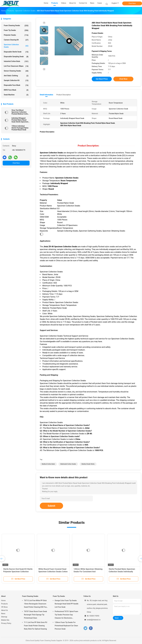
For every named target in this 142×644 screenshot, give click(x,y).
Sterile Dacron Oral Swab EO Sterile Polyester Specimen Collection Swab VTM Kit (18, 572)
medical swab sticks (88, 464)
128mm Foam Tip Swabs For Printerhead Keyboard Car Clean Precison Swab (66, 626)
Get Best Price (102, 79)
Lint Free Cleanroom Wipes (16, 66)
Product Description (63, 95)
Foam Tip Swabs (16, 30)
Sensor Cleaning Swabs (16, 71)
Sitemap (4, 617)
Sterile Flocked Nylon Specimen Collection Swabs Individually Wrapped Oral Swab (122, 572)
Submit (51, 506)
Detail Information (46, 95)
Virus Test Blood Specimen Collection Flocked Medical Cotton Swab (20, 112)
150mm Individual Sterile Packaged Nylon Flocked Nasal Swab (20, 128)
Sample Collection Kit (16, 80)
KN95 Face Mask (16, 90)
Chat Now (132, 3)
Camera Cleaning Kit (16, 40)
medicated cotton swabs (68, 464)
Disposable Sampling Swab (16, 57)
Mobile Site (5, 620)
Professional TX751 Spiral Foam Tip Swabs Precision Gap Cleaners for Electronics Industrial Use (66, 615)
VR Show (4, 607)
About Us (4, 610)
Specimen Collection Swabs (16, 46)
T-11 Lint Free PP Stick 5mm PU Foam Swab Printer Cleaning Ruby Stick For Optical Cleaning (36, 626)
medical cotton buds (48, 464)
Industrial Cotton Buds (16, 61)
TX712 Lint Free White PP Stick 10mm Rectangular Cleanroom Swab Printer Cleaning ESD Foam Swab (36, 604)
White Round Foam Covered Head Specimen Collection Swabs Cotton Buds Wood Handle (53, 572)
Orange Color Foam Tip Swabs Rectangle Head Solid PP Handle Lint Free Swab (67, 604)
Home (3, 600)
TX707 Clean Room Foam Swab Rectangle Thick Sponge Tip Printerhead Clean (35, 615)
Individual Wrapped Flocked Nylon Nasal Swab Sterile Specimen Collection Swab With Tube (20, 120)
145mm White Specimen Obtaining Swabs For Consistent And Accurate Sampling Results (88, 572)
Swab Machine (16, 95)
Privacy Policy (6, 623)
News (3, 614)
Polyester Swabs (16, 35)
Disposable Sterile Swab (16, 52)
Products (4, 604)
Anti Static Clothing (16, 76)
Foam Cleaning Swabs (16, 26)
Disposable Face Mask (16, 85)
